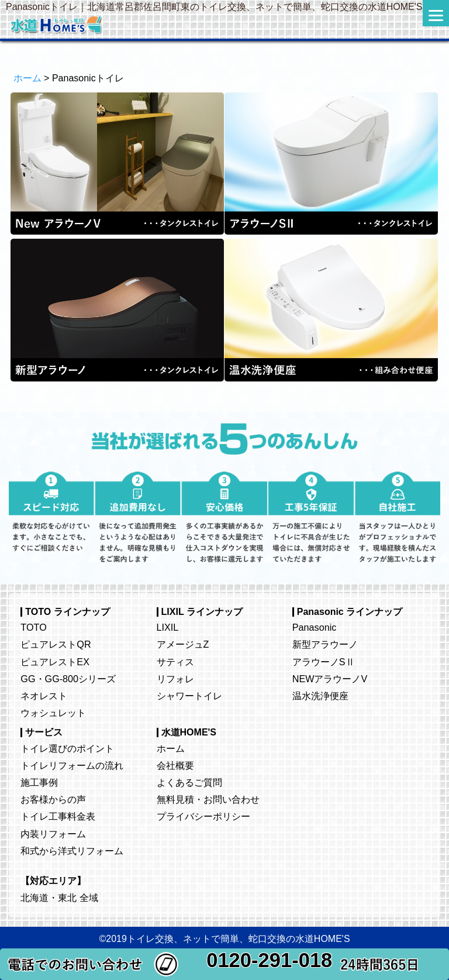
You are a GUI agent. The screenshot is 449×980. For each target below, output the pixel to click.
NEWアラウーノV (330, 679)
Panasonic (315, 627)
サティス (175, 662)
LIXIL (168, 627)
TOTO (33, 627)
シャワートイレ (189, 696)
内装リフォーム (53, 834)
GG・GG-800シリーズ (68, 679)
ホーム (27, 78)
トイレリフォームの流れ (72, 765)
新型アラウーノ (325, 644)
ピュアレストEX (55, 662)
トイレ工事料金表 (58, 816)
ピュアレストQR (56, 644)
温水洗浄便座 (320, 696)
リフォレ (175, 679)
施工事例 (39, 782)
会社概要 (175, 765)
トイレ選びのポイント (67, 748)
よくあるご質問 (189, 782)
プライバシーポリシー (203, 816)
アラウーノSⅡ (324, 662)
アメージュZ (183, 644)
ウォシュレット (53, 713)
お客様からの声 (53, 799)
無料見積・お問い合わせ (208, 799)
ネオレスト (44, 696)
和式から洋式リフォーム (72, 851)
